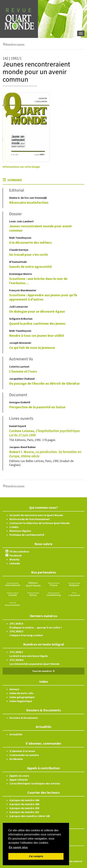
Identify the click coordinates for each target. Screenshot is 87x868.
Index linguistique (21, 701)
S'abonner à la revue (22, 751)
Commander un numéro (24, 755)
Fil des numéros (19, 551)
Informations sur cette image (21, 167)
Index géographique (22, 697)
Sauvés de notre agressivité (30, 267)
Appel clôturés (19, 780)
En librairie (16, 759)
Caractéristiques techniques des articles (35, 783)
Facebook (16, 555)
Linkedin (15, 563)
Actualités (16, 734)
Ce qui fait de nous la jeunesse (32, 347)
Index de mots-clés (21, 693)
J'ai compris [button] (36, 856)
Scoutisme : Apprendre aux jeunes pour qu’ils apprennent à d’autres (43, 297)
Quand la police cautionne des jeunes (37, 323)
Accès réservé (74, 861)
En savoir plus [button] (18, 847)
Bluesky (14, 559)
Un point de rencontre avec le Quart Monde (36, 515)
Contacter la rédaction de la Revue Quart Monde (40, 523)
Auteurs (14, 689)
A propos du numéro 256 (24, 808)
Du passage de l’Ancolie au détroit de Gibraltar (45, 383)
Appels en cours (19, 776)
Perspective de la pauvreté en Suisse (37, 407)
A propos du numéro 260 (24, 800)
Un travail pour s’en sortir (29, 254)
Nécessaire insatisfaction (29, 202)
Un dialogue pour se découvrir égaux (37, 311)
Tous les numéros (43, 671)
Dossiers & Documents (24, 718)
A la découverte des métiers (30, 242)
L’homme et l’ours (23, 371)
